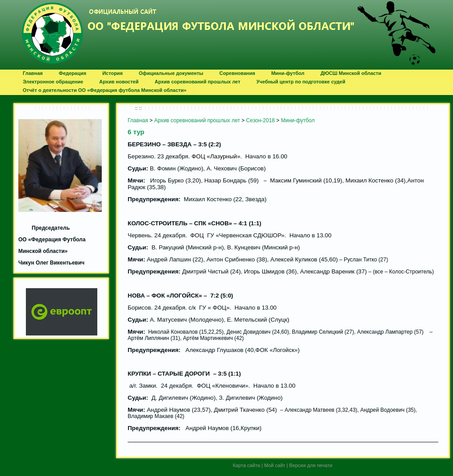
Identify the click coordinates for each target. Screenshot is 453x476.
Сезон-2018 (260, 120)
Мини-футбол (298, 120)
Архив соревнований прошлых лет (197, 120)
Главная (138, 120)
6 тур (136, 132)
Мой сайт (275, 465)
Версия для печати (311, 465)
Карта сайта (246, 465)
